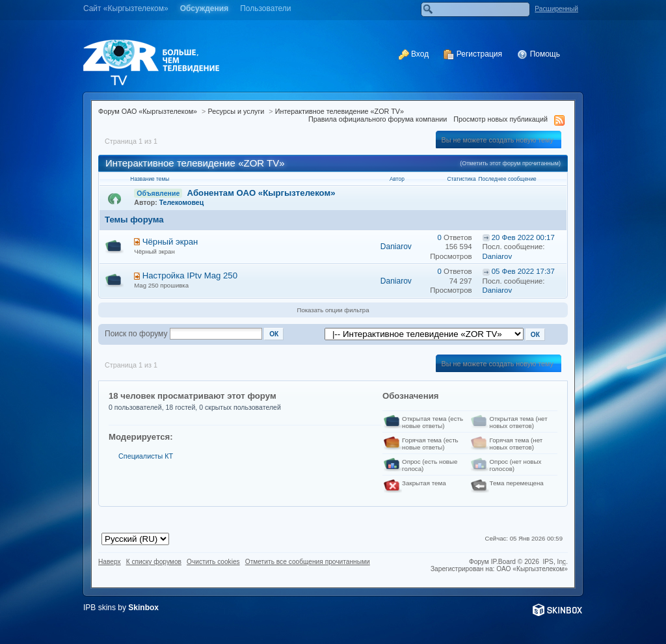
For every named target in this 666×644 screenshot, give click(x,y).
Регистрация (473, 54)
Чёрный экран (170, 242)
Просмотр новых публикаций (500, 119)
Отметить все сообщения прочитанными (308, 562)
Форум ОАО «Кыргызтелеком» (148, 111)
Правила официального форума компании (378, 119)
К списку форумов (154, 562)
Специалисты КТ (146, 456)
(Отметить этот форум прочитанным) (510, 163)
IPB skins (100, 608)
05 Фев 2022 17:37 (523, 271)
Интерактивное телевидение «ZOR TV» (340, 111)
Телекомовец (181, 202)
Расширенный (556, 9)
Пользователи (265, 8)
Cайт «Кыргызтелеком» (126, 8)
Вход (414, 54)
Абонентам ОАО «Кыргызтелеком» (261, 193)
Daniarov (396, 247)
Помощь (539, 54)
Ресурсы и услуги (236, 111)
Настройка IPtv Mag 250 (190, 275)
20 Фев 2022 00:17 (523, 237)
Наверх (110, 562)
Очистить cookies (213, 562)
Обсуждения (205, 8)
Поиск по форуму (136, 334)
